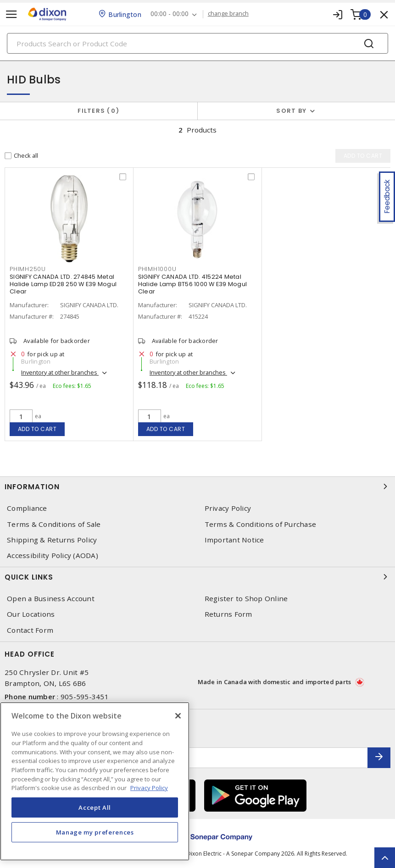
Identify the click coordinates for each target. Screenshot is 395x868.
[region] (95, 781)
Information (197, 487)
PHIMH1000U (157, 269)
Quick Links (197, 577)
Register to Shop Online (246, 599)
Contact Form (30, 630)
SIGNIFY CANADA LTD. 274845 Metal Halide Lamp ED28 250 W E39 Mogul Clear (63, 284)
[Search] (197, 43)
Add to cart (37, 429)
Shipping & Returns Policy (52, 540)
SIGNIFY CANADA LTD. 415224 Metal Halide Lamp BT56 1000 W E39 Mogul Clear (192, 284)
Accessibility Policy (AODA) (53, 556)
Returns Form (228, 614)
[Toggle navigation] (11, 14)
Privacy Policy (228, 508)
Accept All (95, 807)
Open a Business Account (51, 599)
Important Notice (234, 540)
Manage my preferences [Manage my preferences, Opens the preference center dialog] (95, 832)
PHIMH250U (28, 269)
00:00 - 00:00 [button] (170, 14)
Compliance (27, 508)
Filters (98, 111)
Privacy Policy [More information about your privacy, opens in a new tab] (149, 788)
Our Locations (31, 614)
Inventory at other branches (60, 372)
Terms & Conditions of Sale (54, 524)
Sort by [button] (291, 111)
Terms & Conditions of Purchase (261, 524)
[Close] (178, 716)
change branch (228, 14)
